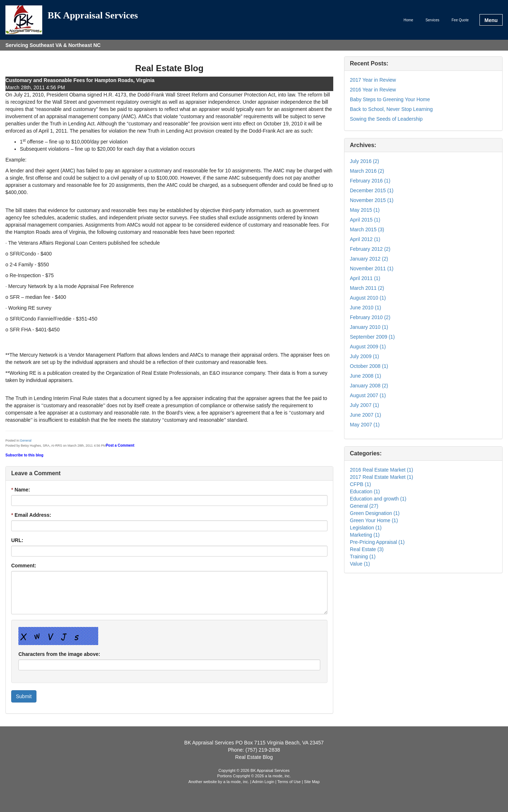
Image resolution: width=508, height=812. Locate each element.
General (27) (364, 506)
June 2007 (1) (365, 415)
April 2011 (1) (365, 278)
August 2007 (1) (368, 395)
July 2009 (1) (364, 356)
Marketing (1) (365, 535)
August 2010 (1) (368, 298)
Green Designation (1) (375, 513)
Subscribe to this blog (24, 455)
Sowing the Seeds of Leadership (386, 119)
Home (409, 20)
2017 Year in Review (373, 80)
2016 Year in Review (373, 90)
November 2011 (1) (372, 268)
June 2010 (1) (365, 308)
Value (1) (360, 564)
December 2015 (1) (372, 190)
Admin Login (263, 782)
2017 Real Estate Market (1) (381, 477)
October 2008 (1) (369, 366)
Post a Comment (120, 445)
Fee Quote (460, 20)
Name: (21, 490)
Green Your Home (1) (374, 520)
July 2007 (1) (364, 405)
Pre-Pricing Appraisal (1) (377, 542)
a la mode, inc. (236, 782)
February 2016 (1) (370, 181)
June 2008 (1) (365, 376)
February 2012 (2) (370, 249)
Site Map (312, 782)
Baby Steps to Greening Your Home (390, 99)
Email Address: (31, 515)
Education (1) (365, 491)
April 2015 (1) (365, 220)
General (26, 441)
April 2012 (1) (365, 239)
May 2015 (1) (365, 210)
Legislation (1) (366, 528)
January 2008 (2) (369, 386)
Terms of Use (289, 782)
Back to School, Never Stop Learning (391, 109)
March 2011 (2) (367, 288)
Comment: (24, 566)
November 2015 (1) (372, 200)
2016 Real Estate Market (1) (381, 470)
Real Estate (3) (367, 549)
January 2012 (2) (369, 259)
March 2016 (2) (367, 171)
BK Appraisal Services (93, 16)
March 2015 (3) (367, 229)
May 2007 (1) (365, 425)
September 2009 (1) (372, 337)
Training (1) (363, 557)
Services (432, 20)
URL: (17, 540)
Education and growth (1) (378, 499)
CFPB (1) (360, 484)
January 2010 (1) (369, 327)
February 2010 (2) (370, 317)
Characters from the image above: (59, 654)
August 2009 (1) (368, 347)
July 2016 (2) (364, 161)
